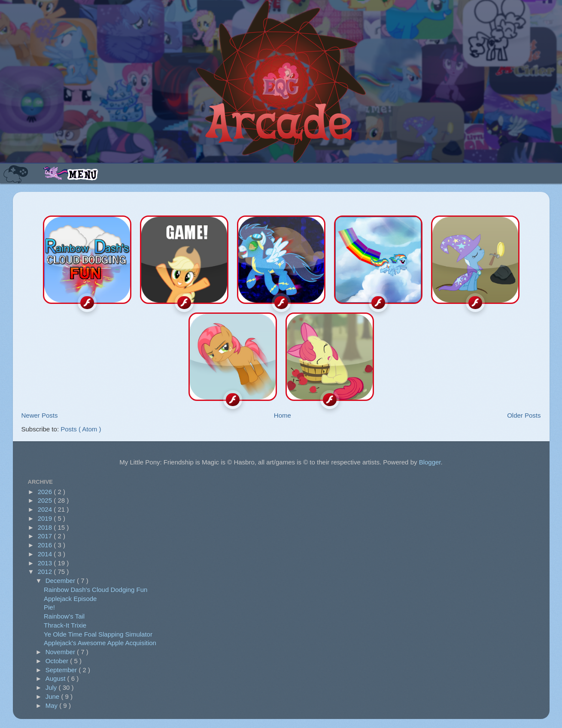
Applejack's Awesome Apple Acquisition (100, 643)
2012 (46, 572)
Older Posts (524, 415)
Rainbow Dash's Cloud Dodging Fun (96, 590)
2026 (46, 492)
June (53, 696)
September (62, 670)
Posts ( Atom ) (81, 429)
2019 (46, 518)
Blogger (430, 462)
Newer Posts (40, 415)
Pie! (49, 607)
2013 (46, 563)
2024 (46, 509)
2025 (46, 500)
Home (283, 415)
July (52, 687)
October (58, 661)
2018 (46, 527)
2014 (46, 554)
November (61, 652)
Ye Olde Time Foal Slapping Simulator (98, 634)
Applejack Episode (70, 599)
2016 (46, 545)
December (61, 581)
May (53, 705)
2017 (46, 536)
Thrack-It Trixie (65, 625)
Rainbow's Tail (64, 616)
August (56, 678)
